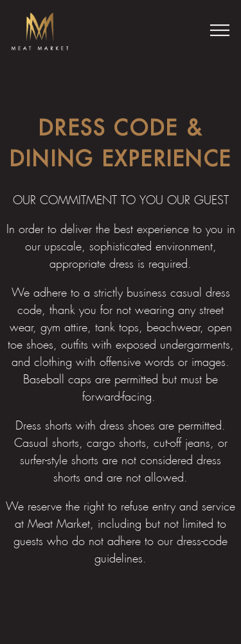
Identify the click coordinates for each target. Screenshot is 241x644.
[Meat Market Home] (40, 30)
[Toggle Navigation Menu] (220, 30)
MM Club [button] (121, 626)
